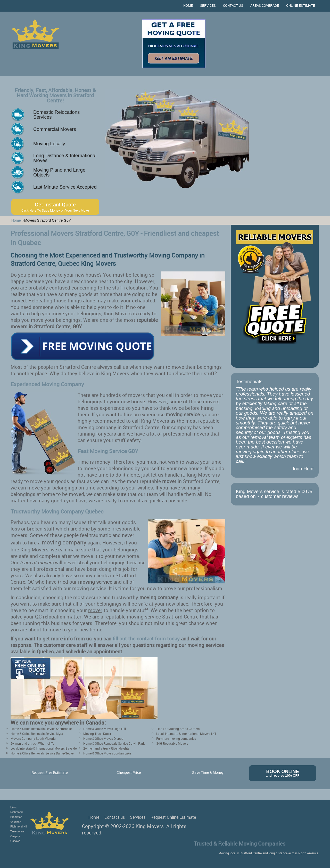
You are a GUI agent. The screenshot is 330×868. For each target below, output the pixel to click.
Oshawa (15, 841)
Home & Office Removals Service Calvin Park (114, 743)
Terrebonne (17, 831)
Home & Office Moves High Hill (105, 729)
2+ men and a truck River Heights (106, 748)
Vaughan (16, 822)
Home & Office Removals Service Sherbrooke (41, 729)
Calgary (15, 836)
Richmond (16, 812)
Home (188, 5)
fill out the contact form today (146, 638)
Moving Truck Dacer (97, 734)
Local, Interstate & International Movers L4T (186, 734)
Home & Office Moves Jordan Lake (107, 753)
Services (208, 5)
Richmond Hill (19, 826)
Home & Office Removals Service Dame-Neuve (42, 753)
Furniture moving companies (176, 738)
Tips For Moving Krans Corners (178, 729)
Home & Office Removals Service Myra (37, 734)
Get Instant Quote (55, 207)
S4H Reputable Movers (172, 743)
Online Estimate (301, 5)
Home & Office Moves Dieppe (103, 738)
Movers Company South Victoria (33, 738)
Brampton (16, 817)
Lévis (14, 807)
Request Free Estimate (49, 772)
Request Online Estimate (173, 817)
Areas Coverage (265, 5)
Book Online (283, 773)
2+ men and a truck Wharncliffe (32, 743)
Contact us (233, 5)
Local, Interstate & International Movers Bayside (44, 748)
